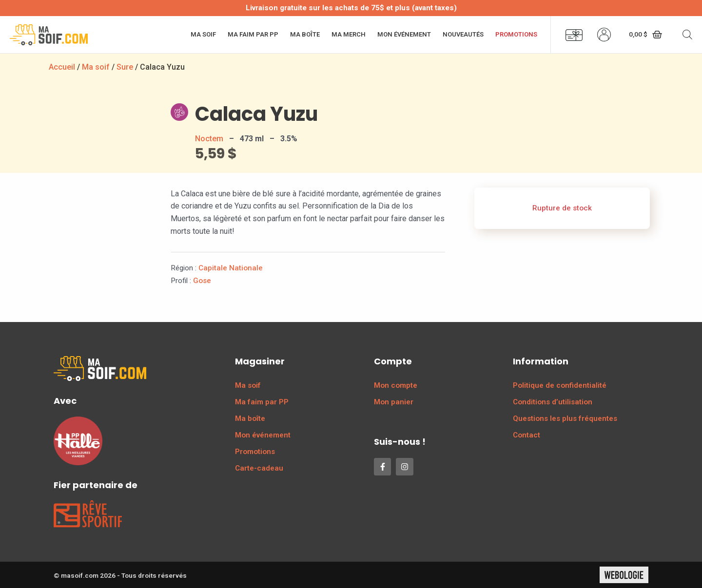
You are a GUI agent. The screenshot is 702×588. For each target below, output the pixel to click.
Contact (526, 435)
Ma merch (349, 34)
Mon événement (404, 34)
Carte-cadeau (259, 468)
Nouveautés (463, 34)
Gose (202, 281)
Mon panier (394, 402)
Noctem (209, 139)
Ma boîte (305, 34)
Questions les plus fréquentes (565, 418)
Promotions (516, 34)
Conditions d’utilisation (553, 402)
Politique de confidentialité (560, 385)
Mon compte (396, 385)
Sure (125, 67)
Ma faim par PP (253, 34)
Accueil (62, 67)
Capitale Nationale (231, 268)
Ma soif (203, 34)
